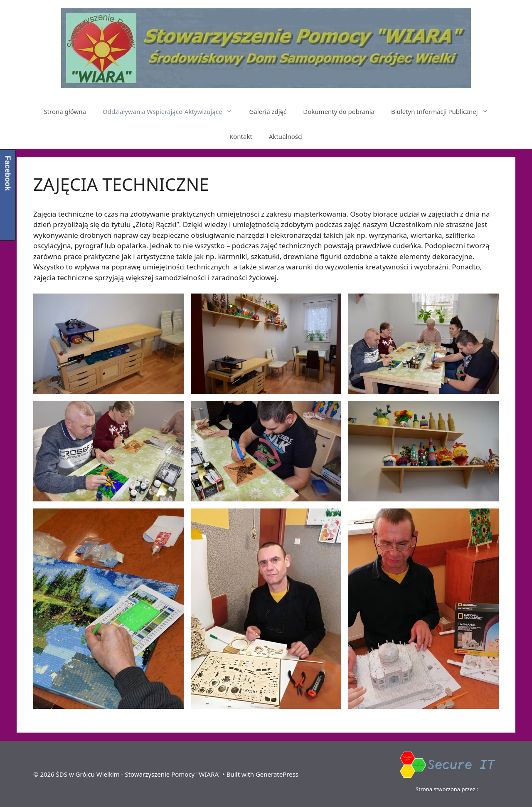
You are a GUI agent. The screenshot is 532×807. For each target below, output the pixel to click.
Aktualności (286, 136)
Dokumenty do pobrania (339, 111)
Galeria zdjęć (268, 111)
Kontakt (241, 136)
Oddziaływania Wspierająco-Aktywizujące (172, 111)
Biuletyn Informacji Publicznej (444, 111)
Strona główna (65, 111)
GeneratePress (277, 774)
